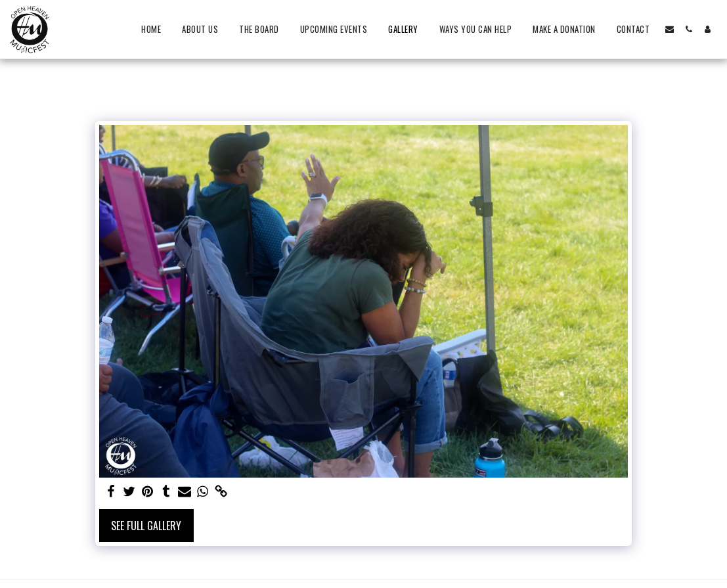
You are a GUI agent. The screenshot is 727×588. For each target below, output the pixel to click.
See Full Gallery (146, 526)
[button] (670, 29)
